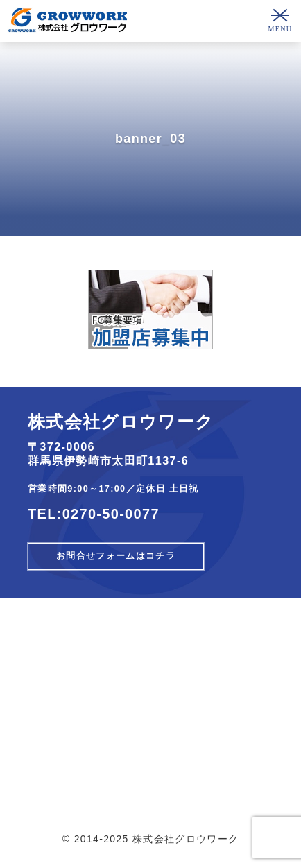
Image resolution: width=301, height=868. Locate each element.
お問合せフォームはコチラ (116, 556)
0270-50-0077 (111, 514)
